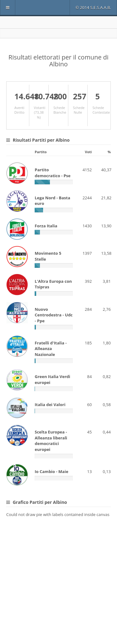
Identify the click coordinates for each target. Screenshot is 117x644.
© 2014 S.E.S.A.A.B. (93, 7)
